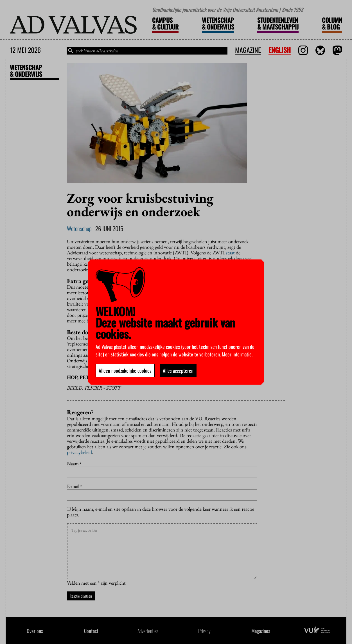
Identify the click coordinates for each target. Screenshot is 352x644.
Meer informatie (237, 354)
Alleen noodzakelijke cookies (125, 370)
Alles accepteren (178, 370)
